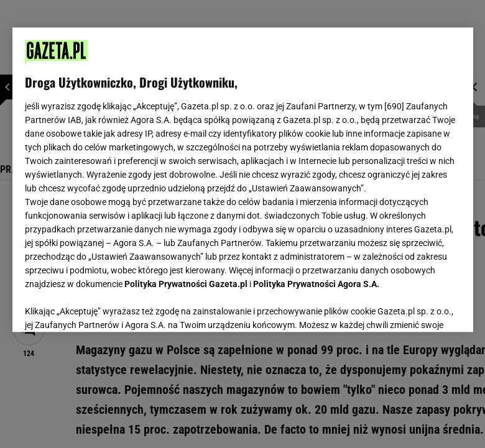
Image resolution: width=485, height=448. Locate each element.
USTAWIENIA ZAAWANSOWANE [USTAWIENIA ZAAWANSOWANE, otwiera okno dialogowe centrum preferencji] (106, 307)
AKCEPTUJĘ (418, 308)
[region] (243, 180)
